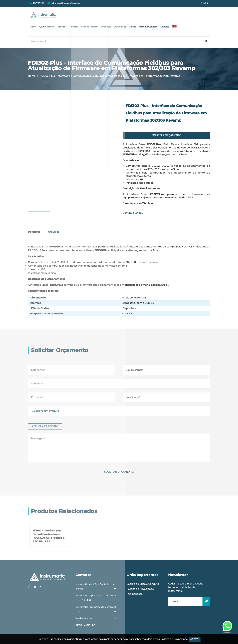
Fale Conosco (134, 580)
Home (73, 16)
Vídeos (167, 16)
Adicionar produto (45, 482)
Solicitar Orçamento (166, 121)
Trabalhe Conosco (182, 16)
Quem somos (85, 16)
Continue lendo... (133, 199)
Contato (198, 16)
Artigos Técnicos (126, 16)
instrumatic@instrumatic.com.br (66, 3)
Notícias (111, 16)
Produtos (142, 16)
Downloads (155, 16)
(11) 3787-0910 (38, 3)
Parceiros (100, 16)
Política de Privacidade (140, 575)
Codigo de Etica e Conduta (143, 570)
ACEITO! (195, 639)
